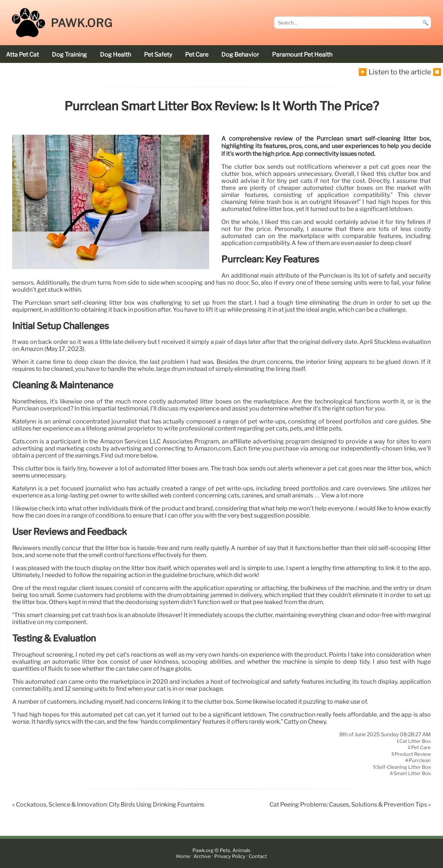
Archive (202, 856)
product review (413, 754)
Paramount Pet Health (302, 55)
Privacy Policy (230, 856)
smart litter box (412, 774)
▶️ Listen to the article (395, 72)
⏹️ (437, 72)
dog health (115, 55)
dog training (69, 55)
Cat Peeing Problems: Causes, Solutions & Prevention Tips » (350, 805)
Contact (258, 856)
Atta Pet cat (22, 55)
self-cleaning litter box (404, 767)
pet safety (158, 55)
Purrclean (420, 761)
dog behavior (240, 55)
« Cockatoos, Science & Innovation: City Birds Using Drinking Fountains (108, 805)
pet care (197, 55)
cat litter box (415, 741)
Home (183, 856)
